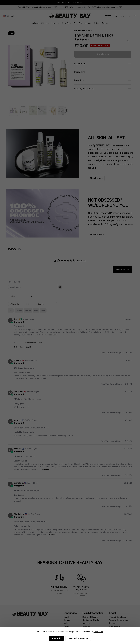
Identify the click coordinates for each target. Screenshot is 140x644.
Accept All (56, 638)
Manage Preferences (78, 638)
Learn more (99, 632)
